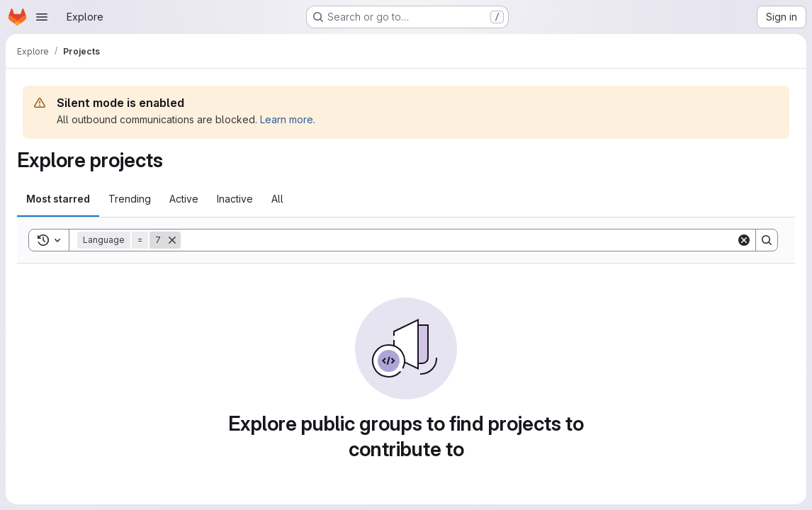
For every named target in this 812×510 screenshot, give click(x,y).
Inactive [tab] (235, 199)
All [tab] (277, 199)
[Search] (458, 240)
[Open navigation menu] (42, 17)
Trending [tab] (130, 199)
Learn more (287, 119)
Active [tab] (184, 199)
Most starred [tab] (58, 199)
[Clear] (744, 240)
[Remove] (172, 240)
